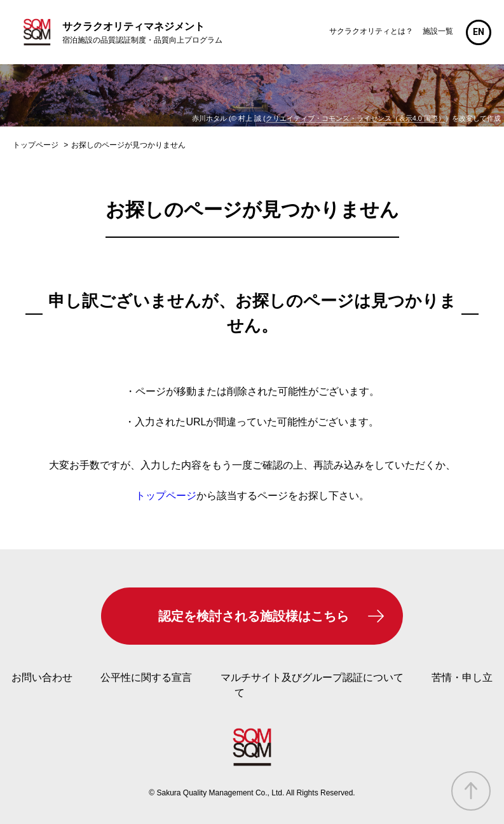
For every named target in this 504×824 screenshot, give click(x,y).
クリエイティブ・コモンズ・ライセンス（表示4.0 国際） (355, 118)
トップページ (166, 496)
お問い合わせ (42, 677)
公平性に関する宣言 (146, 677)
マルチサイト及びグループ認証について (312, 677)
